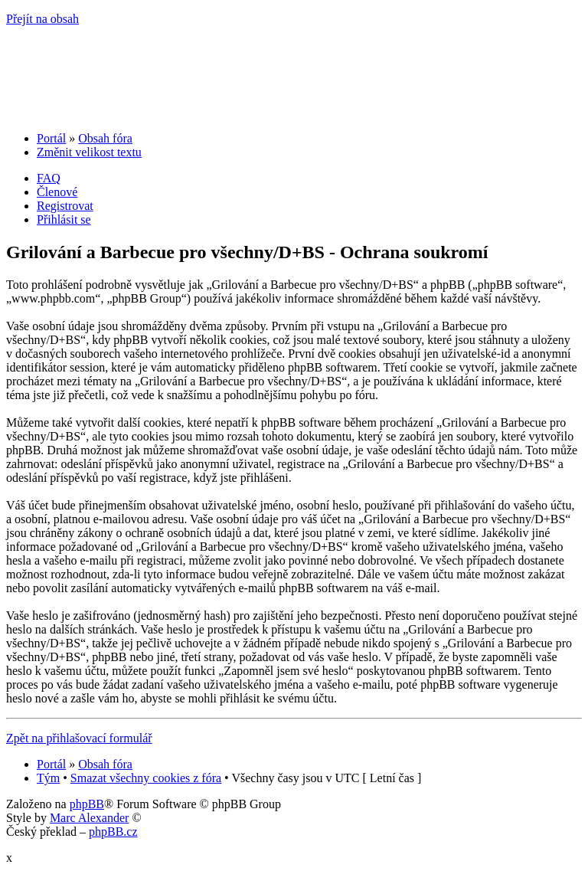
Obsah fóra (105, 138)
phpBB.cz (113, 832)
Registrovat (65, 206)
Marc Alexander (90, 818)
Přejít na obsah (42, 19)
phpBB (87, 804)
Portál (51, 138)
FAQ (49, 178)
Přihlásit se (64, 219)
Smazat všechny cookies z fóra (146, 778)
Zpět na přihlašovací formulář (79, 738)
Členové (57, 192)
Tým (48, 778)
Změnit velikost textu (89, 152)
